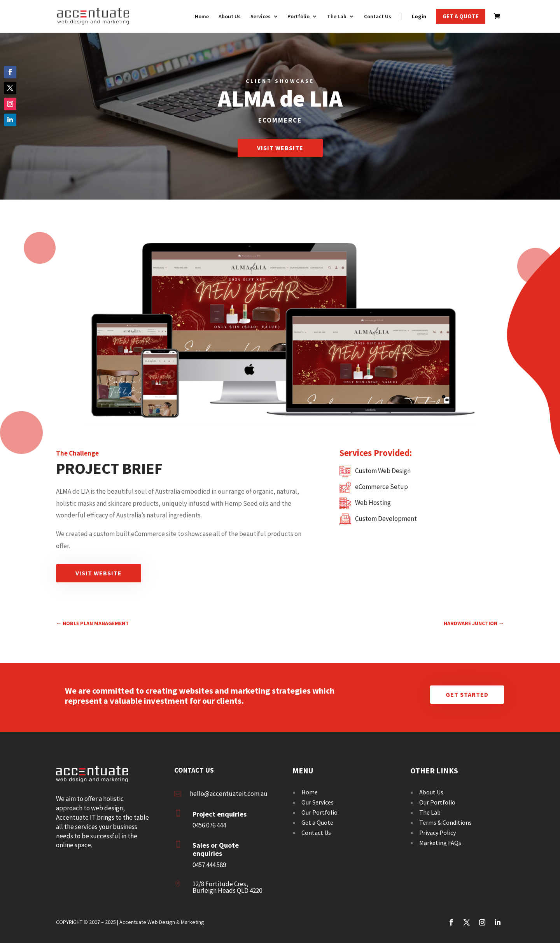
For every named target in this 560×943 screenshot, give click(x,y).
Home (310, 792)
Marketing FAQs (440, 843)
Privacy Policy (437, 833)
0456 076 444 (209, 825)
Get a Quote (317, 822)
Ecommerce (280, 120)
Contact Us (316, 833)
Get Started (467, 694)
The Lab (430, 812)
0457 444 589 (209, 865)
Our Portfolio (319, 812)
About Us (431, 792)
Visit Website (280, 148)
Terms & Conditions (445, 822)
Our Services (318, 802)
